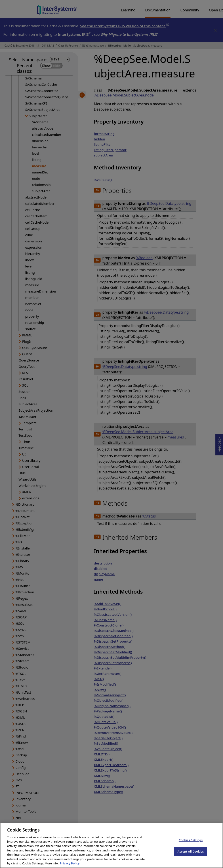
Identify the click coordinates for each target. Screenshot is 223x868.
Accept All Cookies (191, 855)
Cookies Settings (191, 844)
